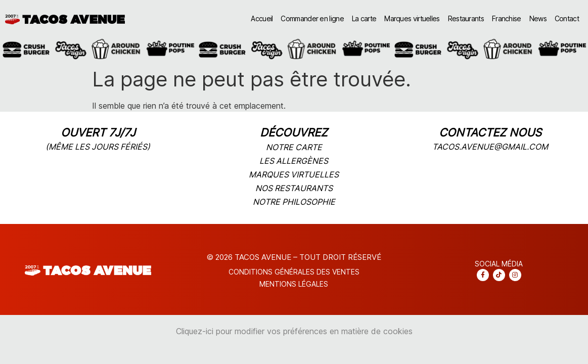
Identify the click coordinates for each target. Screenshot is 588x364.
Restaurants (466, 18)
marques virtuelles (294, 174)
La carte (364, 18)
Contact (567, 18)
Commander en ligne (312, 18)
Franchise (507, 18)
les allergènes (294, 161)
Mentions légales (294, 284)
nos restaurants (294, 188)
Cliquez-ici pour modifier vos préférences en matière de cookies (294, 331)
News (538, 18)
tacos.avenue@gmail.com (490, 147)
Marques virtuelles (412, 18)
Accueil (262, 18)
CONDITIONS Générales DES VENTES (294, 272)
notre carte (294, 147)
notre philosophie (294, 202)
